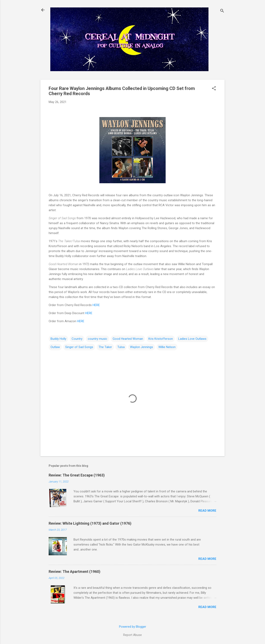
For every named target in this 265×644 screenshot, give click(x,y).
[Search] (222, 11)
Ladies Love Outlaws (192, 339)
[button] (214, 89)
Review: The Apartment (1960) (75, 572)
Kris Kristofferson (161, 339)
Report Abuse (132, 635)
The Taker (105, 347)
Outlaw (55, 347)
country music (98, 339)
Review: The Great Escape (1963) (77, 475)
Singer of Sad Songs (79, 347)
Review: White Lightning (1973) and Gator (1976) (90, 523)
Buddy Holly (58, 339)
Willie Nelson (167, 347)
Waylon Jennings (142, 347)
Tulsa (121, 347)
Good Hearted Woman (128, 339)
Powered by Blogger (133, 627)
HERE (96, 305)
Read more (207, 511)
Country (77, 339)
